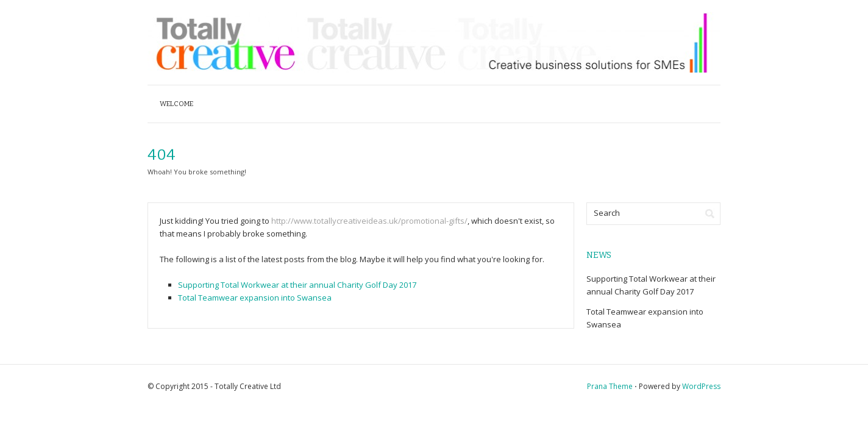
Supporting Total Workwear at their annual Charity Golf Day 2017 (297, 285)
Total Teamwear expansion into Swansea (255, 298)
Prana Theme (610, 386)
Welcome (176, 104)
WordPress (701, 386)
